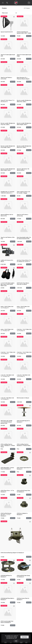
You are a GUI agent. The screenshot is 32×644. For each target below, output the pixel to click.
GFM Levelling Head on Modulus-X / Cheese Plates (24, 445)
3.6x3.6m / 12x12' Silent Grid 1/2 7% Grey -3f (24, 330)
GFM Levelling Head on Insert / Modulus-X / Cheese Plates (8, 445)
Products (4, 8)
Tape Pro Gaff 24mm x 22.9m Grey (22, 215)
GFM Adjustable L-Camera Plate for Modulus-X (7, 468)
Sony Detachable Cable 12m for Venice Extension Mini (24, 238)
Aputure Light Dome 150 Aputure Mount (23, 170)
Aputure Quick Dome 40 (7, 32)
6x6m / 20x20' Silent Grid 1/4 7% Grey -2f (23, 307)
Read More (25, 637)
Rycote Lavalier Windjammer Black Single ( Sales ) (8, 170)
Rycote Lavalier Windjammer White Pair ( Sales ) (24, 101)
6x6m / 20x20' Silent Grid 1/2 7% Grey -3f (7, 307)
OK (16, 641)
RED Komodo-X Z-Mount (23, 398)
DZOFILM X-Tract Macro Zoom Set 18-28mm (23, 284)
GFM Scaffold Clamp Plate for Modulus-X (23, 491)
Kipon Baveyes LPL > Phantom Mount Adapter (23, 78)
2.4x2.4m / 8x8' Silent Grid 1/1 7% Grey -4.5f (7, 376)
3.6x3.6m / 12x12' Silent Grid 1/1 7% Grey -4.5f (24, 353)
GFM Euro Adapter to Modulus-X (22, 514)
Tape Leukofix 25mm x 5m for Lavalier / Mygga (23, 192)
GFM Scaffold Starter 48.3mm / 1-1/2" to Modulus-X (6, 515)
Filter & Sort (5, 13)
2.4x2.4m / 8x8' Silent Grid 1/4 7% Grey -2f (23, 376)
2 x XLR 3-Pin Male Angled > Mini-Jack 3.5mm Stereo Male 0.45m (8, 284)
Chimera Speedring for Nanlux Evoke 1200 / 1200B (24, 33)
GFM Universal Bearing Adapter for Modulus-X (12, 553)
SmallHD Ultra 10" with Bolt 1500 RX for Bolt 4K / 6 (7, 192)
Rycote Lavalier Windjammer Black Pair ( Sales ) (24, 147)
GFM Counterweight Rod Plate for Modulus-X (7, 622)
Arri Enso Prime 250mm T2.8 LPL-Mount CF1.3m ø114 (24, 261)
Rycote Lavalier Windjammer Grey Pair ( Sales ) (8, 124)
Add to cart (13, 36)
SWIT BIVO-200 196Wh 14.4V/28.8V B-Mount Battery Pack (6, 422)
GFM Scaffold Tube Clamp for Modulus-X (23, 576)
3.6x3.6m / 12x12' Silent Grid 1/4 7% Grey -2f (8, 353)
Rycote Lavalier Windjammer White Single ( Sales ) (24, 124)
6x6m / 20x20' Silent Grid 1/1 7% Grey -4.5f (7, 330)
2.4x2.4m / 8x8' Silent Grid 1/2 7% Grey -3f (7, 399)
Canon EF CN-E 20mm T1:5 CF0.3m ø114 (7, 101)
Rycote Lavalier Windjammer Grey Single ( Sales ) (8, 147)
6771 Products (27, 8)
